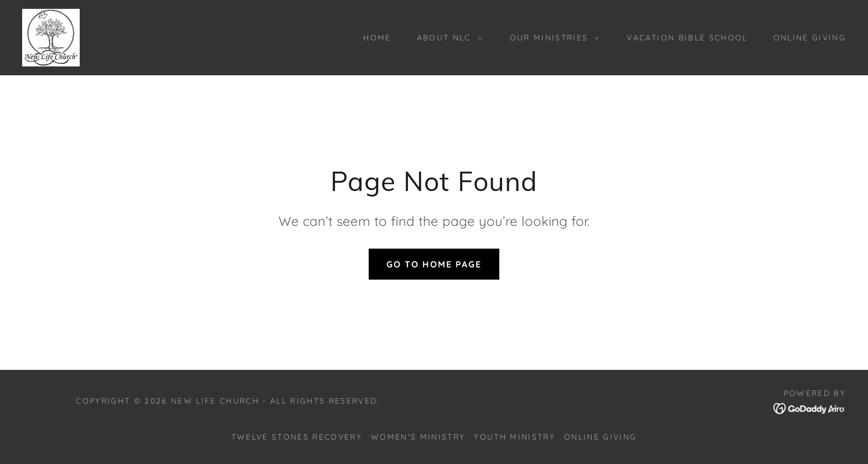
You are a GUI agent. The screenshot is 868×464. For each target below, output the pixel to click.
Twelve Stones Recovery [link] (297, 437)
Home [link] (377, 38)
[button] (447, 38)
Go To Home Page (434, 264)
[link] (51, 37)
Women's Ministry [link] (418, 437)
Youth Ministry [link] (515, 437)
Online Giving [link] (810, 38)
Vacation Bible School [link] (687, 38)
